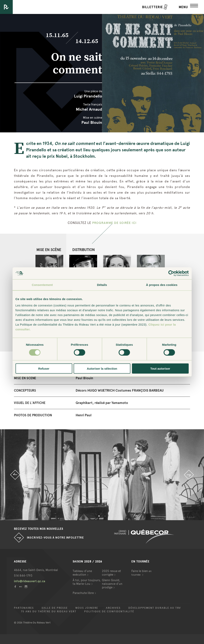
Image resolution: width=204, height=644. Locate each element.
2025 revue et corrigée (111, 573)
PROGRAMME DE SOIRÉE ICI (114, 223)
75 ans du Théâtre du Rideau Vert (49, 612)
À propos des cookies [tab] (162, 285)
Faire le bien (141, 573)
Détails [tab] (102, 285)
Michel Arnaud (89, 109)
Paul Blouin (92, 122)
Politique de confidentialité (109, 612)
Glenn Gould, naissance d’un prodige (112, 584)
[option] (102, 475)
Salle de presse (55, 608)
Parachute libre (83, 593)
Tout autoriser (160, 368)
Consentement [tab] (42, 285)
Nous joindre (87, 608)
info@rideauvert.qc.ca (30, 581)
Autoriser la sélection (102, 368)
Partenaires (24, 608)
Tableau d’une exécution (82, 573)
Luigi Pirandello (88, 96)
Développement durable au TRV (155, 608)
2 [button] (105, 516)
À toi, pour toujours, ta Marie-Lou (87, 582)
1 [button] (99, 516)
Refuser (44, 368)
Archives (113, 608)
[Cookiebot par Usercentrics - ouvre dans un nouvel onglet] (171, 273)
